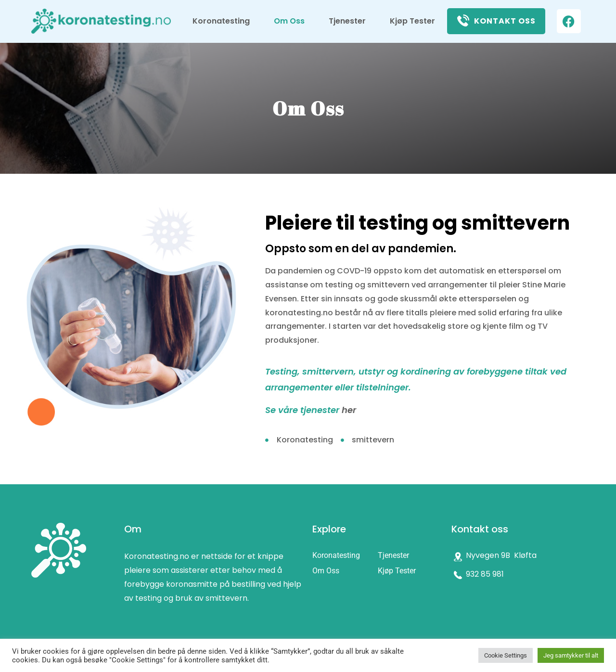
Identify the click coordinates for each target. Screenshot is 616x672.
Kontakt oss (505, 21)
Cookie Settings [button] (506, 655)
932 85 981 (485, 574)
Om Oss (289, 21)
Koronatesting (221, 21)
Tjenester (347, 21)
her (349, 410)
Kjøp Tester (412, 21)
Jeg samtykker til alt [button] (571, 655)
